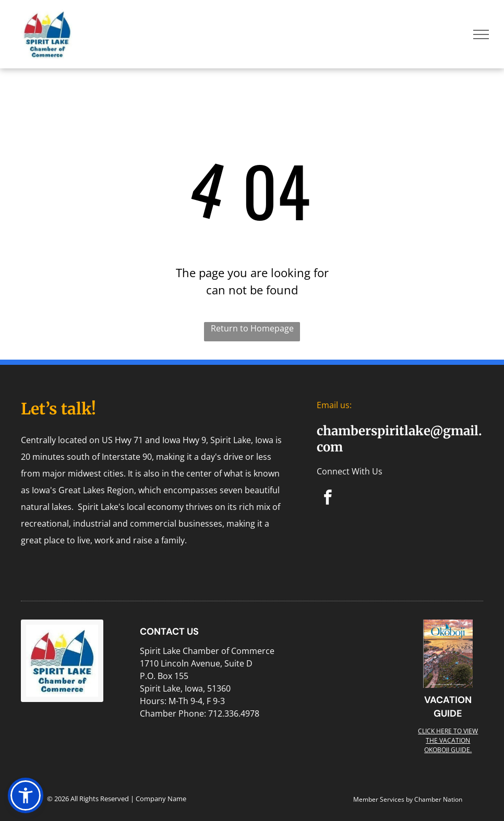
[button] (26, 795)
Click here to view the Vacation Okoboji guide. (448, 740)
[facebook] (328, 499)
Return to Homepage (252, 328)
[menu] (481, 34)
